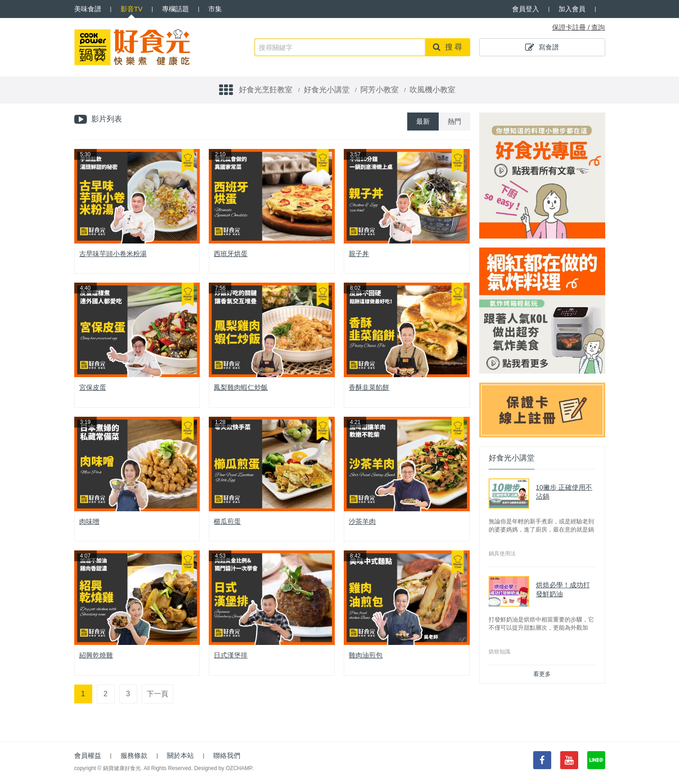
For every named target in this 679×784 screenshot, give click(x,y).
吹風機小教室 (432, 90)
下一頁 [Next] (157, 694)
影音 (132, 9)
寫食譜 (542, 47)
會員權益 (88, 755)
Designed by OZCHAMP (223, 768)
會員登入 (526, 9)
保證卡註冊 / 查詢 (579, 27)
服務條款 (134, 755)
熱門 (454, 121)
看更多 (542, 674)
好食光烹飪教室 (266, 90)
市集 (215, 9)
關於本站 (180, 755)
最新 (423, 121)
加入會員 (572, 9)
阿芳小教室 (380, 90)
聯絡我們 (227, 755)
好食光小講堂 (327, 90)
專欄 (175, 9)
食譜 (88, 9)
